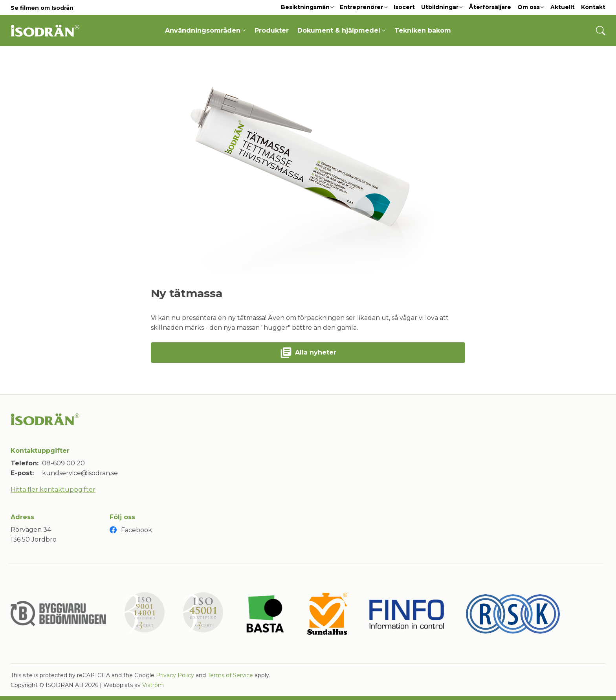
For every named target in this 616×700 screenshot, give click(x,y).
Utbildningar (442, 7)
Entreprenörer (364, 7)
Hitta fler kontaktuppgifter (53, 490)
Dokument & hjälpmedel (341, 30)
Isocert (404, 7)
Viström (153, 685)
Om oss (531, 7)
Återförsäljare (490, 7)
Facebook (137, 530)
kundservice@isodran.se (80, 473)
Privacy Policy (175, 675)
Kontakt (593, 7)
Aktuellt (563, 7)
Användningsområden (205, 30)
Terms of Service (230, 675)
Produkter (272, 30)
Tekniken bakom (423, 30)
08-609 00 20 (63, 463)
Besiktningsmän (307, 7)
